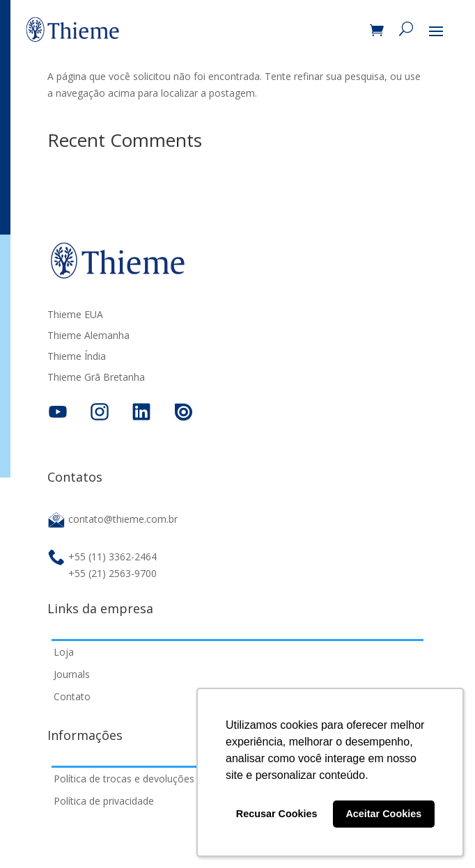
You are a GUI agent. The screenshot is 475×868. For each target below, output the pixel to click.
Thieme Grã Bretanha (96, 378)
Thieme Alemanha (88, 336)
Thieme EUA (75, 315)
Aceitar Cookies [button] (383, 814)
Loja (64, 652)
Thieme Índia (77, 357)
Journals (72, 674)
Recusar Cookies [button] (277, 814)
